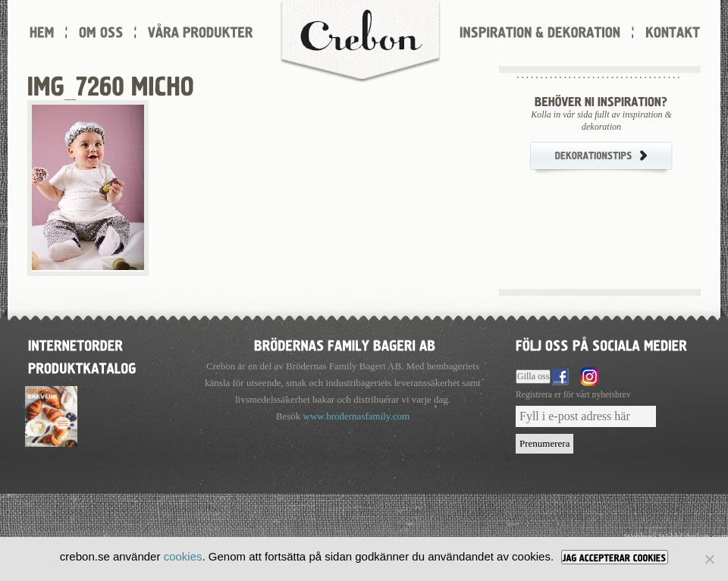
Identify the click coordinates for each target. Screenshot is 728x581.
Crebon (360, 42)
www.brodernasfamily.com (357, 416)
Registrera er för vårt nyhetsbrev (573, 395)
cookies (183, 556)
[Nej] (709, 559)
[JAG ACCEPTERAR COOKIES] (615, 557)
